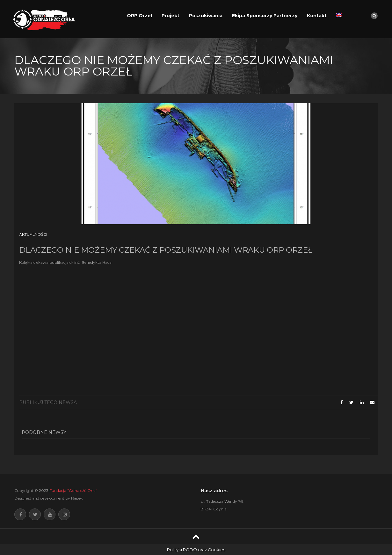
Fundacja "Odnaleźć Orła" (73, 490)
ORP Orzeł (139, 16)
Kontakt (317, 16)
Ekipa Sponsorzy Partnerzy (265, 16)
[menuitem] (339, 16)
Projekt (171, 16)
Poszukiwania (206, 16)
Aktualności (33, 234)
